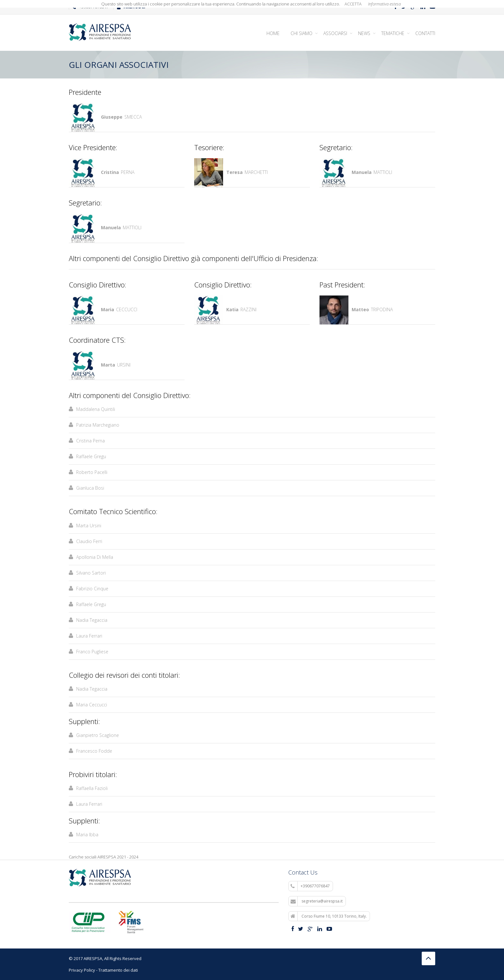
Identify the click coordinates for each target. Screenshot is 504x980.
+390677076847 (310, 886)
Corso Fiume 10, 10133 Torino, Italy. (329, 916)
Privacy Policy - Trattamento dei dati (103, 970)
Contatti (425, 33)
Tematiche (393, 33)
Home (273, 33)
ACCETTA (353, 4)
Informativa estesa (384, 4)
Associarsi (335, 33)
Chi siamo (301, 33)
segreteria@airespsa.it (317, 901)
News (364, 33)
